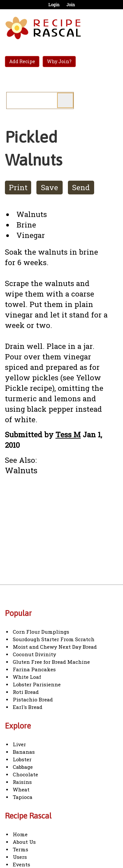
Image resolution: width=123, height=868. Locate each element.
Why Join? (59, 61)
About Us (24, 842)
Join (71, 5)
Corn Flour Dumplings (41, 632)
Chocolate (25, 774)
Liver (19, 744)
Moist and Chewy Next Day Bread (55, 647)
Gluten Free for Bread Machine (51, 662)
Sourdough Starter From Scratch (54, 639)
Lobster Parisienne (37, 684)
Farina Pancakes (34, 669)
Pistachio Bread (33, 699)
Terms (20, 849)
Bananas (24, 752)
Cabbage (23, 767)
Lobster (22, 759)
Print (18, 187)
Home (20, 834)
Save (50, 187)
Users (20, 857)
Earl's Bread (28, 707)
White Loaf (27, 677)
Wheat (21, 789)
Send (81, 187)
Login (54, 5)
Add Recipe (22, 61)
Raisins (22, 782)
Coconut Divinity (34, 654)
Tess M (68, 434)
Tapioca (23, 797)
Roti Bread (26, 692)
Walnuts (21, 470)
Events (21, 864)
